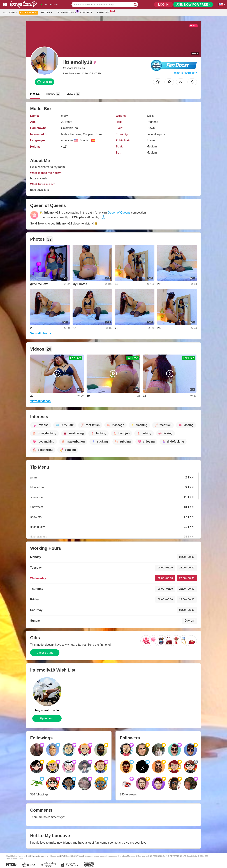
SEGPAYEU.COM (79, 856)
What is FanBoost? (185, 73)
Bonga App (104, 12)
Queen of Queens (119, 213)
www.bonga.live (40, 856)
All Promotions (67, 12)
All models (10, 13)
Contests (86, 13)
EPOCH (63, 856)
